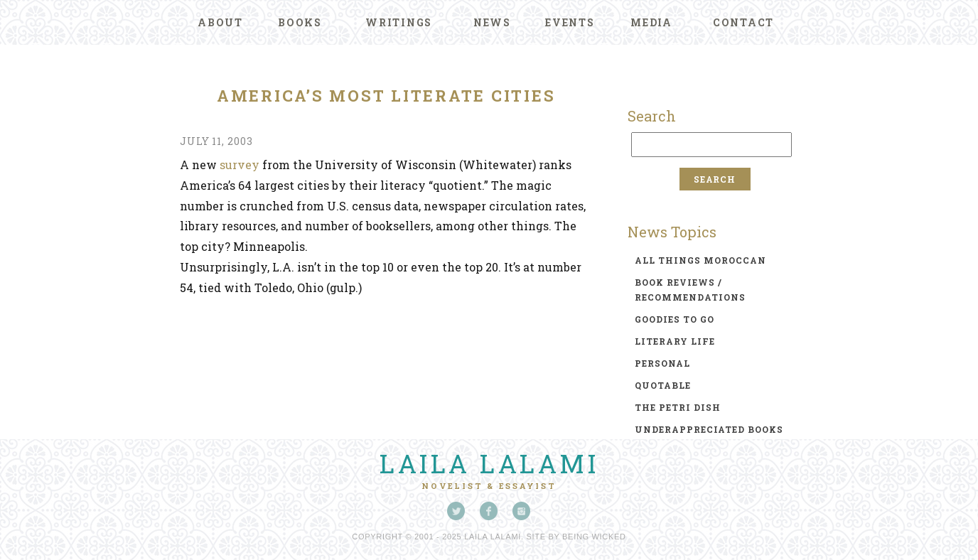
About (220, 22)
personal (662, 363)
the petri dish (678, 407)
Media (651, 22)
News (492, 22)
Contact (743, 22)
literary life (675, 341)
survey (240, 165)
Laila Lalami (489, 463)
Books (300, 22)
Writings (399, 22)
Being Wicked (594, 537)
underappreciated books (709, 429)
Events (570, 22)
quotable (663, 385)
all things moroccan (700, 260)
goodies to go (675, 319)
